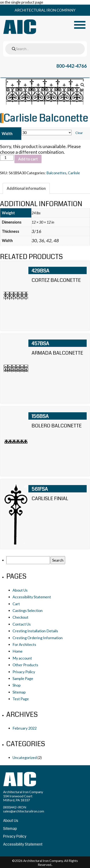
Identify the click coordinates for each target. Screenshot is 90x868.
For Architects (24, 644)
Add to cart (28, 159)
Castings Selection (28, 610)
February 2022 (25, 728)
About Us (20, 590)
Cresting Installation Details (35, 631)
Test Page (21, 699)
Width (7, 134)
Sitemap (19, 692)
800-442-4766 (72, 66)
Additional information (26, 188)
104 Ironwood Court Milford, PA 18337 (18, 798)
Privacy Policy (24, 672)
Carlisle (74, 173)
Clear (79, 133)
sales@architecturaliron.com (24, 811)
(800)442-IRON (15, 807)
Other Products (25, 665)
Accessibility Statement (32, 597)
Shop (17, 685)
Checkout (20, 617)
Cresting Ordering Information (38, 638)
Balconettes (56, 173)
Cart (16, 604)
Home (18, 651)
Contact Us (22, 624)
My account (22, 658)
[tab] (26, 188)
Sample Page (23, 678)
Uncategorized (25, 757)
